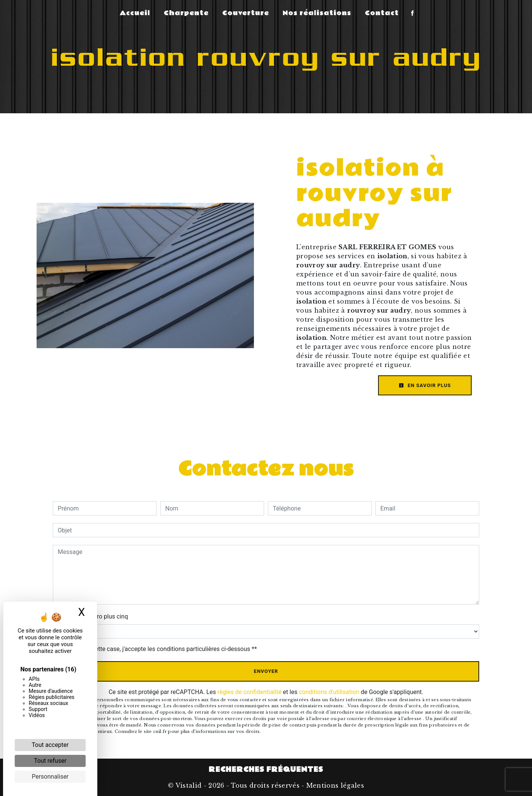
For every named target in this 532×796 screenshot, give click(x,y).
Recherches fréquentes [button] (266, 770)
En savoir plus (425, 385)
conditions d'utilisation (329, 692)
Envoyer (266, 671)
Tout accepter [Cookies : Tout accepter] (50, 745)
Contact (382, 13)
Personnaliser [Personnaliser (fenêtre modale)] (50, 777)
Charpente (186, 13)
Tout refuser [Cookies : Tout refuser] (50, 761)
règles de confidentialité (249, 692)
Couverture (246, 13)
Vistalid (189, 785)
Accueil (135, 13)
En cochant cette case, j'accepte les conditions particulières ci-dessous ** (159, 649)
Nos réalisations (317, 13)
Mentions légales (334, 785)
